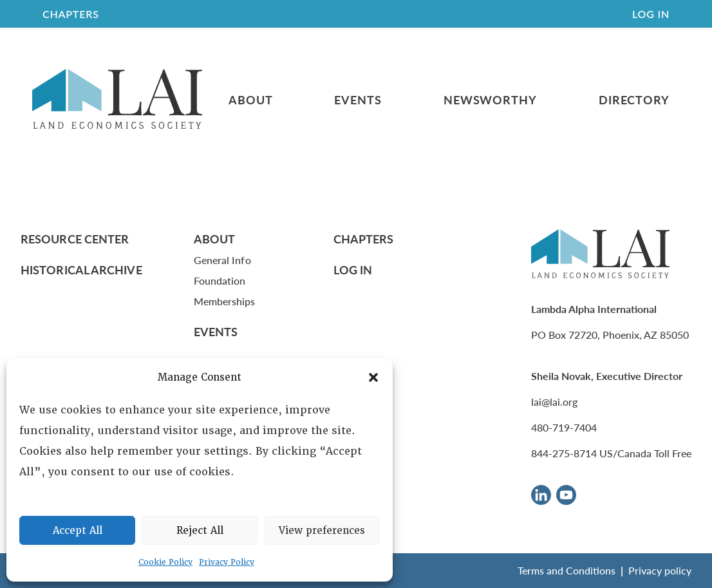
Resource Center (75, 239)
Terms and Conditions (567, 570)
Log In (651, 14)
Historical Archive (81, 270)
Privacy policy (660, 570)
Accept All (78, 531)
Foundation (220, 280)
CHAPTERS (71, 14)
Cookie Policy (165, 562)
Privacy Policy (227, 562)
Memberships (225, 301)
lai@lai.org (554, 402)
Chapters (364, 239)
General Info (222, 260)
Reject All (200, 531)
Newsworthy (490, 100)
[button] (373, 377)
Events (358, 100)
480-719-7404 (564, 427)
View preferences (322, 531)
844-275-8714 (564, 453)
